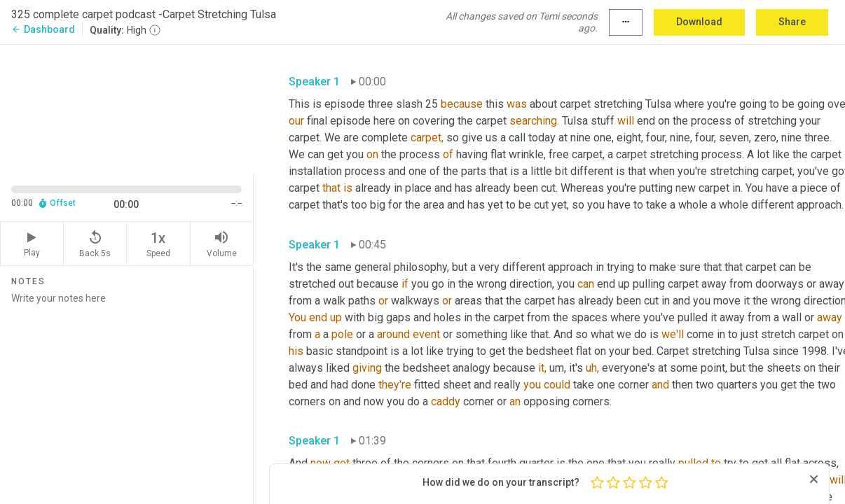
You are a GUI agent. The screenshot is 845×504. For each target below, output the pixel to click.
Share (792, 22)
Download (699, 22)
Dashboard (43, 29)
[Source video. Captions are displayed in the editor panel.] (127, 108)
